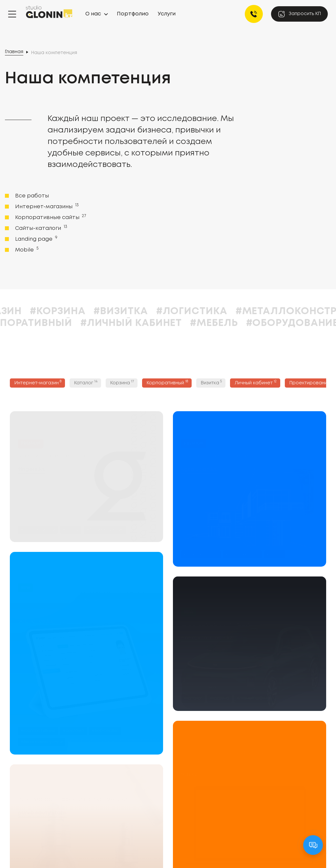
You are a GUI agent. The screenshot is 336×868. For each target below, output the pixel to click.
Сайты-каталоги (41, 228)
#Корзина (90, 311)
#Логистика (224, 311)
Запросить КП (299, 14)
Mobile (26, 250)
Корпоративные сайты (50, 217)
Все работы (32, 196)
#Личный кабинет (163, 323)
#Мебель (246, 323)
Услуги (167, 14)
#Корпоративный (54, 323)
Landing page (36, 239)
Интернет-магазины (46, 206)
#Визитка (153, 311)
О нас (93, 14)
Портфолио (133, 14)
